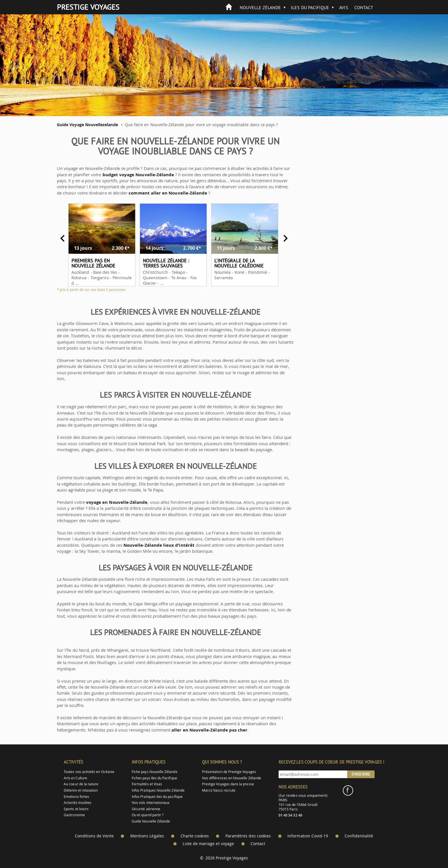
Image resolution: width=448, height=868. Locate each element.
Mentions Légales (147, 836)
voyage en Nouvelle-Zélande (111, 502)
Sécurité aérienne (146, 809)
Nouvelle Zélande (260, 7)
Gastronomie (74, 815)
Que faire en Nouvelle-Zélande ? (346, 268)
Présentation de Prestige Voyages (229, 772)
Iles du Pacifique (310, 7)
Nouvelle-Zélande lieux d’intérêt (154, 545)
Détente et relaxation (81, 790)
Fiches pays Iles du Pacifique (154, 778)
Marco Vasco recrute (219, 790)
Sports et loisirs (76, 809)
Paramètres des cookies (248, 836)
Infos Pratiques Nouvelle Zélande (158, 790)
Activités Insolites (78, 803)
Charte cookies (195, 836)
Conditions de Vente (94, 836)
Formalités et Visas (147, 784)
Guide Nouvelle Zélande (151, 821)
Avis (344, 7)
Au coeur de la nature (81, 784)
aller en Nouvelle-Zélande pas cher (204, 730)
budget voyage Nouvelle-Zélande (133, 175)
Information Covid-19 (308, 836)
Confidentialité (359, 836)
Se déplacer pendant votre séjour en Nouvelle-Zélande (344, 154)
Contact (364, 7)
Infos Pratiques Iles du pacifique (157, 797)
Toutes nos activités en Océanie (89, 772)
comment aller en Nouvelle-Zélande (163, 193)
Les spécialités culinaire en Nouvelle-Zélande (338, 212)
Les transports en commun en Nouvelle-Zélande (350, 169)
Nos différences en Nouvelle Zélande (232, 778)
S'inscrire (361, 774)
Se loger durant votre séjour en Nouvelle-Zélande (342, 183)
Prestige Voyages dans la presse (228, 784)
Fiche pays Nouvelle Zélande (155, 772)
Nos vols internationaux (151, 803)
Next (280, 238)
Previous (57, 238)
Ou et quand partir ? (148, 815)
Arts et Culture (75, 778)
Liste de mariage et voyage (208, 844)
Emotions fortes (76, 797)
